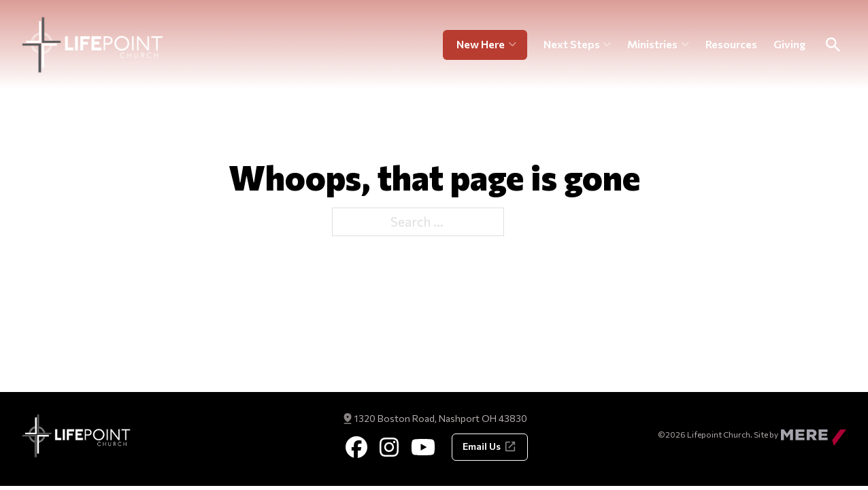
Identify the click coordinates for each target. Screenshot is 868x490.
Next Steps (572, 44)
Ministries (652, 44)
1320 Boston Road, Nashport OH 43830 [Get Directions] (441, 418)
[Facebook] (356, 447)
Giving (789, 44)
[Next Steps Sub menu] (607, 45)
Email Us (490, 446)
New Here (481, 44)
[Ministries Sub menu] (685, 45)
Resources (731, 44)
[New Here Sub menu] (518, 45)
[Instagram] (389, 447)
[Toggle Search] (833, 45)
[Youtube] (423, 447)
